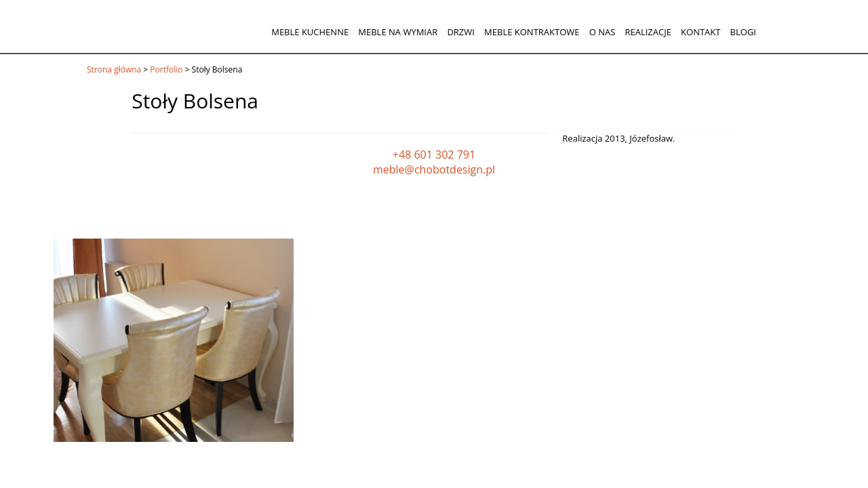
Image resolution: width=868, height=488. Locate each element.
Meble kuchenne (310, 32)
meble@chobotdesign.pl (434, 169)
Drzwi (461, 32)
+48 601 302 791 (434, 155)
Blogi (743, 32)
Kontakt (701, 32)
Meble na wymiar (398, 32)
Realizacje (648, 32)
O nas (603, 32)
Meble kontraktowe (532, 32)
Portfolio (166, 69)
